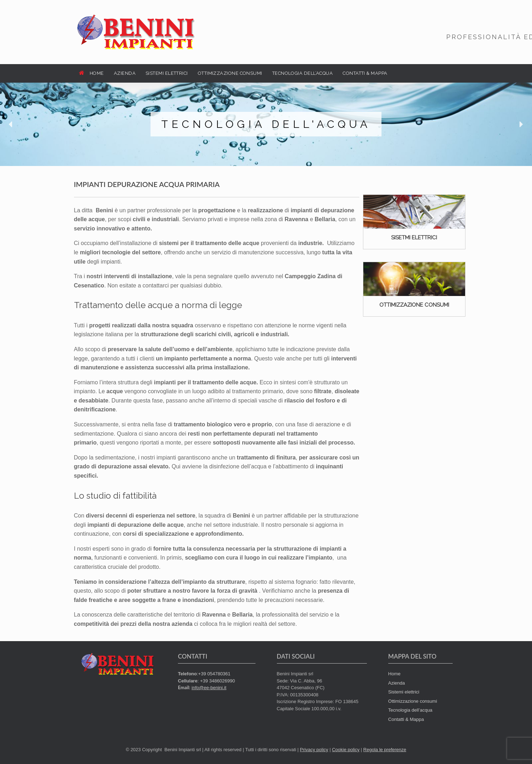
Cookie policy (346, 750)
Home (394, 674)
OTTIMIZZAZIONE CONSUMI (230, 73)
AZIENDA (125, 73)
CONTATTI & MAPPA (365, 73)
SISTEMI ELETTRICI (167, 73)
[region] (266, 124)
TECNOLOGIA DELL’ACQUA (303, 73)
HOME (91, 73)
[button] (11, 124)
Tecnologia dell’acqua (410, 710)
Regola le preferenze (385, 750)
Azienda (397, 683)
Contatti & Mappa (406, 719)
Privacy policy (314, 750)
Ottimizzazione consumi (413, 701)
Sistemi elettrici (404, 692)
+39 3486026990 (217, 681)
